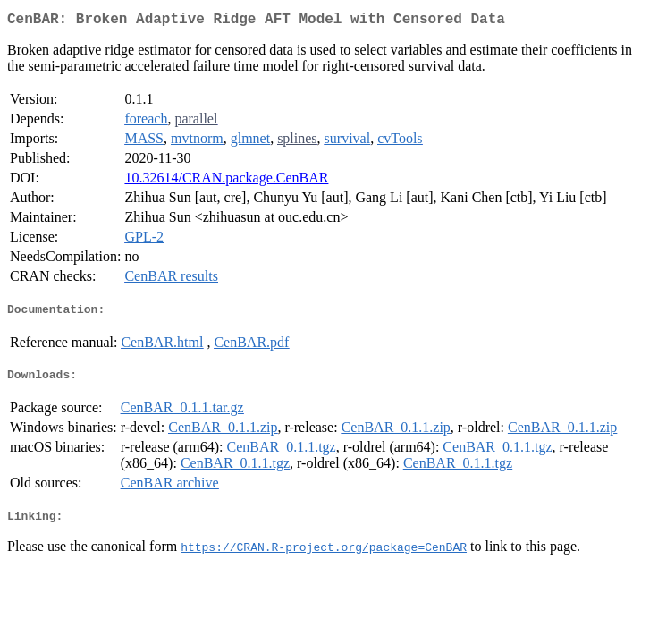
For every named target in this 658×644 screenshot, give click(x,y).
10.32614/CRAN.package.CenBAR (226, 181)
